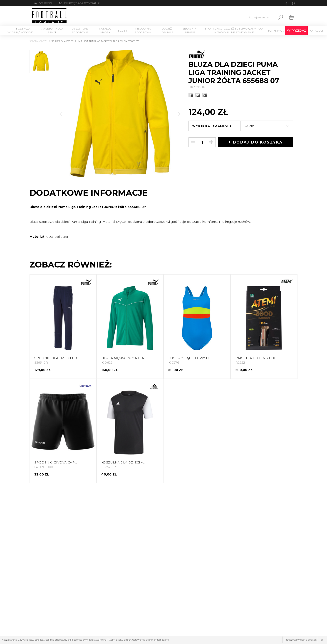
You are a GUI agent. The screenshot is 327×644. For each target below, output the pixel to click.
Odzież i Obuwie (167, 30)
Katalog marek (105, 30)
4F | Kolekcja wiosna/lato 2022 (21, 30)
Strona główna (40, 41)
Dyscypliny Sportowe (80, 30)
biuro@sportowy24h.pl (83, 3)
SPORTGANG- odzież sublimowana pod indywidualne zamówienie (234, 30)
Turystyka (276, 31)
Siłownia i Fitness (190, 30)
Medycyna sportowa (143, 30)
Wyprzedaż (296, 31)
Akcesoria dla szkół (52, 30)
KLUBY (123, 31)
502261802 (46, 3)
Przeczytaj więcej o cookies (301, 640)
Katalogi (316, 31)
